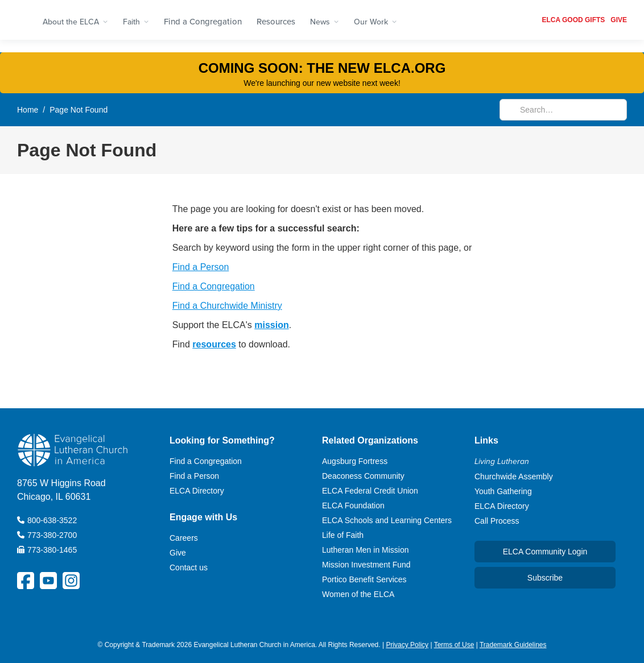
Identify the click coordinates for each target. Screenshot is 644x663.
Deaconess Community (363, 476)
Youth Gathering (503, 491)
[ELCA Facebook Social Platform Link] (26, 581)
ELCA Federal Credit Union (370, 491)
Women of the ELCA (358, 594)
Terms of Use (454, 645)
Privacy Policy (407, 645)
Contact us (189, 567)
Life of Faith (343, 535)
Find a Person (201, 267)
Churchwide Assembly (514, 476)
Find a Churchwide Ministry (227, 306)
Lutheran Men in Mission (366, 550)
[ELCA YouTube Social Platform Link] (48, 581)
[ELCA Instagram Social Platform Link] (71, 581)
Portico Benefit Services (364, 579)
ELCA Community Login (545, 552)
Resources (276, 21)
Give (178, 553)
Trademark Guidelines (513, 645)
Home (28, 110)
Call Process (497, 521)
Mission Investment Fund (366, 565)
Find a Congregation (203, 21)
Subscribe (545, 578)
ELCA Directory (197, 491)
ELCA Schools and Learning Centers (387, 520)
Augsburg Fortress (355, 461)
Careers (184, 538)
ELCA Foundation (353, 505)
